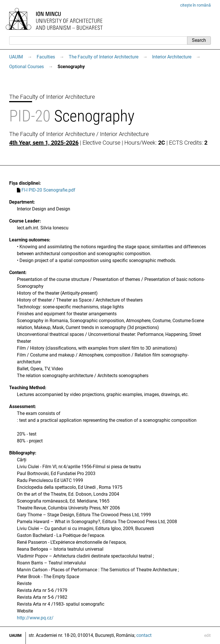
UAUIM (16, 57)
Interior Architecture (172, 57)
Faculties (46, 57)
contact (144, 635)
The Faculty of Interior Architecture (104, 57)
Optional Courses (26, 67)
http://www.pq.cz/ (35, 618)
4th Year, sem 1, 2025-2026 (44, 143)
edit (208, 635)
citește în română (196, 5)
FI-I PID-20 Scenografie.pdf (48, 190)
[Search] (98, 40)
